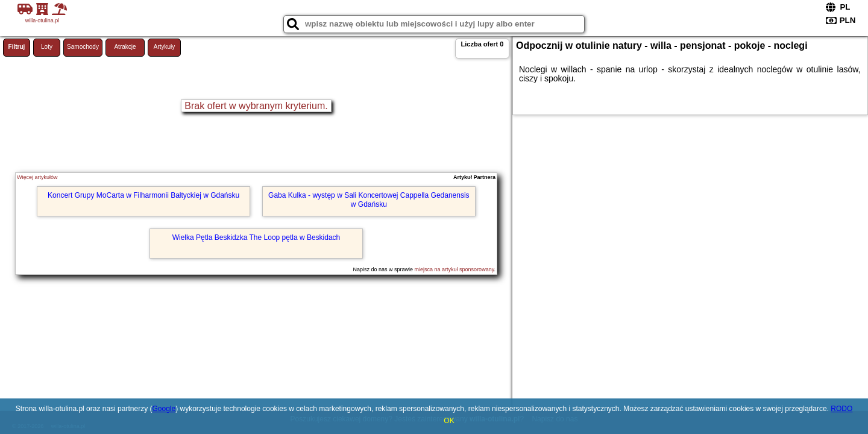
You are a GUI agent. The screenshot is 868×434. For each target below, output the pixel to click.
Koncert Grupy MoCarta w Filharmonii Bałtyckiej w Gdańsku (143, 195)
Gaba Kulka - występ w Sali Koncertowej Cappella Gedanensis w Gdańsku (369, 200)
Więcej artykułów (37, 177)
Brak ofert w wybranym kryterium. (256, 106)
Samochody (83, 47)
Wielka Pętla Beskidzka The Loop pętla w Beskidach (256, 237)
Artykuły (165, 47)
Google (164, 409)
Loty (47, 47)
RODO (841, 409)
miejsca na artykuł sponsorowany (454, 269)
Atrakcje (125, 47)
